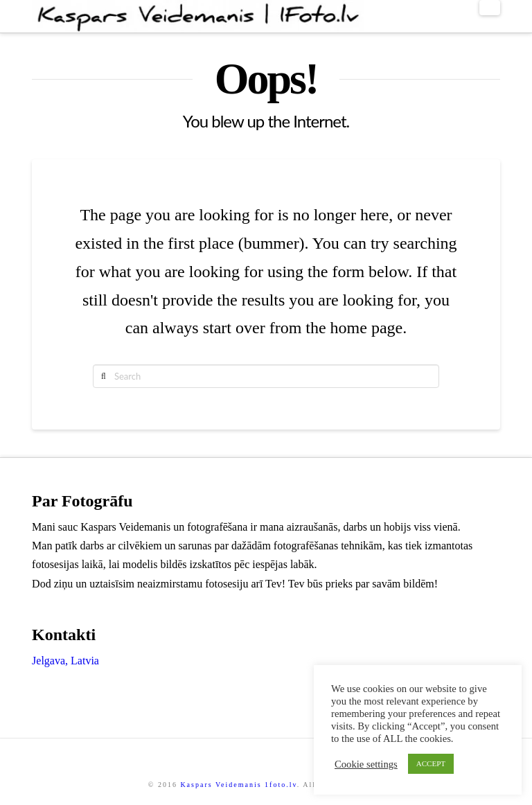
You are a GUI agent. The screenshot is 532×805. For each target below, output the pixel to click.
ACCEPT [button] (431, 763)
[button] (490, 8)
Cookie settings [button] (366, 764)
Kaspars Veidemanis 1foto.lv (238, 785)
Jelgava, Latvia (65, 661)
